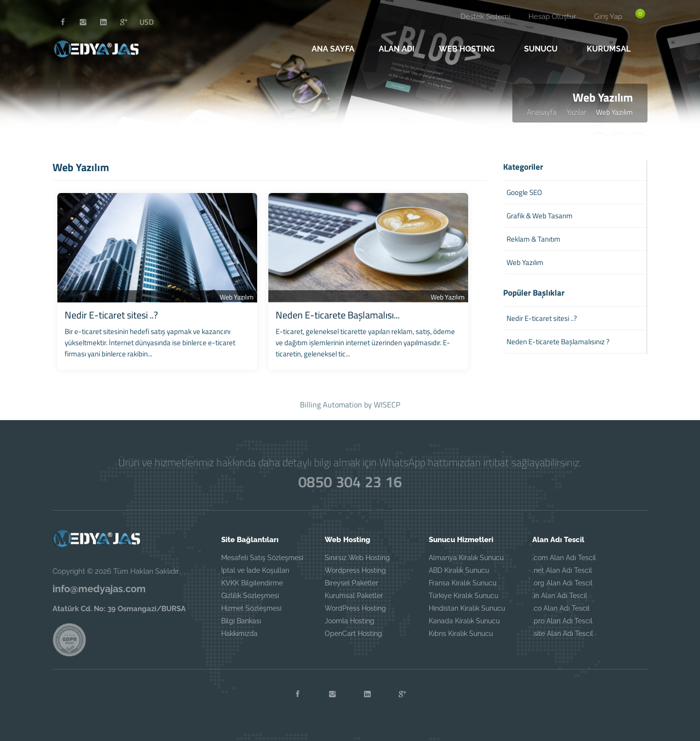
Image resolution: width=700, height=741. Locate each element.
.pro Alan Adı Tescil (562, 621)
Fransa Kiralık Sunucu (463, 583)
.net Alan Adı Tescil (562, 570)
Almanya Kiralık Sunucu (466, 558)
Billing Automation (331, 405)
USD (147, 22)
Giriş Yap (608, 17)
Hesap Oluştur (552, 17)
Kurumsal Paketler (354, 596)
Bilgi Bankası (241, 621)
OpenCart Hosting (353, 634)
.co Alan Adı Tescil (561, 608)
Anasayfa (542, 112)
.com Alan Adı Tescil (564, 558)
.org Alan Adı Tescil (562, 583)
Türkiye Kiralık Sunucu (464, 596)
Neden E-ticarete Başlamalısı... (338, 315)
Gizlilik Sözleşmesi (250, 596)
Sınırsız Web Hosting (357, 558)
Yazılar (576, 112)
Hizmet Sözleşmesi (251, 608)
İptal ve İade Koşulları (255, 570)
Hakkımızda (239, 634)
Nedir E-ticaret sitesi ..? (111, 315)
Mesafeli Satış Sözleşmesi (262, 558)
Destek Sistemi (485, 17)
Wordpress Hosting (355, 570)
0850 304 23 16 (350, 482)
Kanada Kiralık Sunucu (464, 621)
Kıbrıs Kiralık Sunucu (461, 634)
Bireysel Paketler (351, 583)
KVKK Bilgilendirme (252, 583)
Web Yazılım (237, 297)
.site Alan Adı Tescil (563, 634)
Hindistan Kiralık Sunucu (467, 608)
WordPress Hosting (355, 608)
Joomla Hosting (350, 621)
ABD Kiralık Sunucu (459, 570)
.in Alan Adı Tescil (560, 596)
